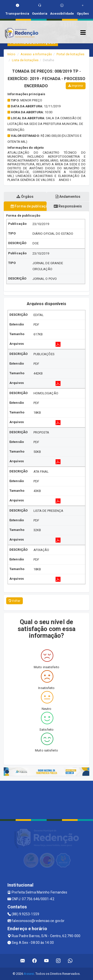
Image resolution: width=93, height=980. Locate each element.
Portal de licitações (70, 54)
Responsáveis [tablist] (68, 206)
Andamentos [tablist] (68, 197)
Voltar (15, 601)
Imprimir (76, 86)
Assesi (29, 974)
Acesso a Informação (36, 54)
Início (11, 54)
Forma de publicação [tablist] (29, 206)
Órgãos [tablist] (25, 197)
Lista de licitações (25, 60)
